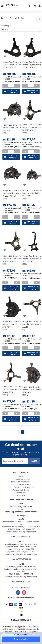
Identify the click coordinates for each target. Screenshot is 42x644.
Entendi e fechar (21, 639)
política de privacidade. (27, 633)
